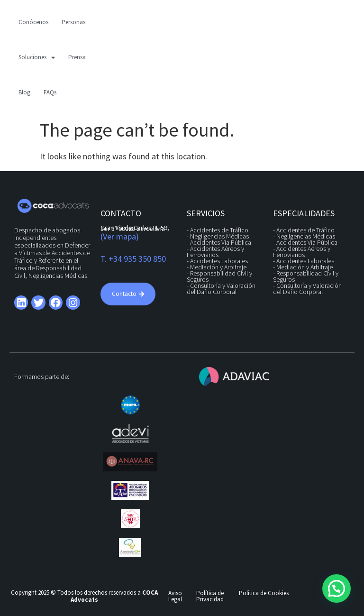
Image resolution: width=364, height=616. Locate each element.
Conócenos (33, 22)
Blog (24, 92)
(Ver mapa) (120, 236)
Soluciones (37, 58)
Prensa (77, 57)
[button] (337, 588)
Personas (73, 22)
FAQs (50, 92)
